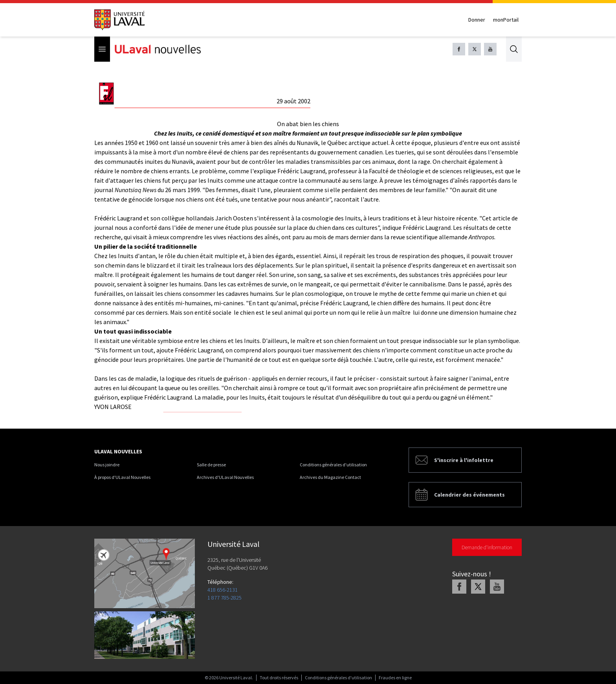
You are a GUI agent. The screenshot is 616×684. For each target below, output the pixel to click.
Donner (477, 20)
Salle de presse (211, 465)
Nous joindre (107, 465)
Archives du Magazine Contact (330, 477)
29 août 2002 (293, 101)
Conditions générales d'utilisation (333, 465)
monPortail (506, 20)
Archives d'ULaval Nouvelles (225, 477)
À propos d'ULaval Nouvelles (122, 477)
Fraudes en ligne (395, 678)
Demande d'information (487, 547)
